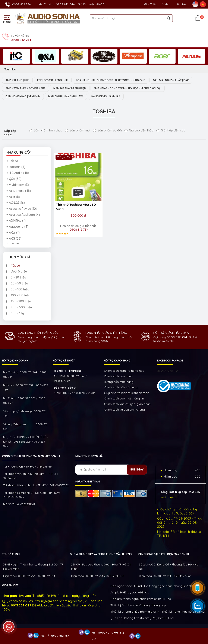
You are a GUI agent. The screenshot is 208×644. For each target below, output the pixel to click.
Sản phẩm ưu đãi (107, 130)
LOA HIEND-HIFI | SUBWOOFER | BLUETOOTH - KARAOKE (111, 80)
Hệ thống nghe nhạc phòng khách (168, 586)
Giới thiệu (151, 4)
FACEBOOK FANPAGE (170, 361)
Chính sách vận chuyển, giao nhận (127, 404)
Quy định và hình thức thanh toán (127, 393)
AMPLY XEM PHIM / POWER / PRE (26, 88)
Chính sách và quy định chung (124, 409)
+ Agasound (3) (17, 227)
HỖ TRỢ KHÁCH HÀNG (117, 361)
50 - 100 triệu (18, 289)
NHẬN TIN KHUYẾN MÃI (89, 456)
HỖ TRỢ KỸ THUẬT (64, 361)
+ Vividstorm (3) (18, 185)
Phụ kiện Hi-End (163, 618)
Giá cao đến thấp (139, 130)
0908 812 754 (21, 4)
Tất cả (13, 265)
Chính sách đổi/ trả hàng (121, 387)
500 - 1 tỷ (15, 313)
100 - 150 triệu (18, 295)
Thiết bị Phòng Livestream (131, 618)
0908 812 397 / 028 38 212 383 (75, 393)
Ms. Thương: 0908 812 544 (57, 4)
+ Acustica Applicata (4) (23, 215)
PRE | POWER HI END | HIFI (53, 80)
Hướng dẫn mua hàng (119, 382)
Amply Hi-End (120, 592)
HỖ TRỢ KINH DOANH (15, 361)
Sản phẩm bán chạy (46, 130)
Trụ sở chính (11, 554)
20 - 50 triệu (17, 283)
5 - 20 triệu (16, 277)
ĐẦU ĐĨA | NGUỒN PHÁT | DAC (171, 80)
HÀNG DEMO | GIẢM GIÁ (106, 96)
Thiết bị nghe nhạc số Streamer (183, 612)
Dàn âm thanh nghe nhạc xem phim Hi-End (141, 599)
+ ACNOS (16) (16, 203)
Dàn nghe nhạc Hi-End (126, 586)
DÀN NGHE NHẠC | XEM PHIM (23, 96)
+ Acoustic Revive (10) (22, 209)
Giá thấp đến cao (171, 130)
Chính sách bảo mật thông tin (124, 398)
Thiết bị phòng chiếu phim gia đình (135, 612)
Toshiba (10, 69)
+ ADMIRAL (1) (16, 221)
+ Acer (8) (13, 197)
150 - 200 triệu (19, 301)
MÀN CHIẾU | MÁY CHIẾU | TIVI (66, 96)
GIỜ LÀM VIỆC (10, 585)
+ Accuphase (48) (19, 191)
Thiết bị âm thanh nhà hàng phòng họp (138, 605)
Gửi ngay (137, 469)
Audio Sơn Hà (168, 371)
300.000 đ (78, 216)
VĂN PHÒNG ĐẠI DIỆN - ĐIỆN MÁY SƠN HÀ (164, 554)
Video (166, 4)
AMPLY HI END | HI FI (17, 80)
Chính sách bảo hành (118, 376)
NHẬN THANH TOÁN (88, 482)
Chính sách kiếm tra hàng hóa (124, 371)
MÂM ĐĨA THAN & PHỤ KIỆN (70, 88)
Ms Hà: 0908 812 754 (55, 636)
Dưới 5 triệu (17, 271)
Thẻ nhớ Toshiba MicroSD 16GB (76, 207)
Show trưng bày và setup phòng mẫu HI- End (101, 554)
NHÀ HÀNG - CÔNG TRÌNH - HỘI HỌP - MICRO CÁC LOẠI (128, 88)
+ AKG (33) (14, 239)
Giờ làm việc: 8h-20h (92, 4)
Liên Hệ (181, 4)
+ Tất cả (12, 161)
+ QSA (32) (14, 179)
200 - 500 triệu (19, 307)
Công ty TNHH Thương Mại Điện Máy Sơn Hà (31, 456)
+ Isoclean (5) (16, 167)
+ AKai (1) (13, 233)
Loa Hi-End (139, 592)
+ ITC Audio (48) (18, 173)
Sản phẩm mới (78, 130)
